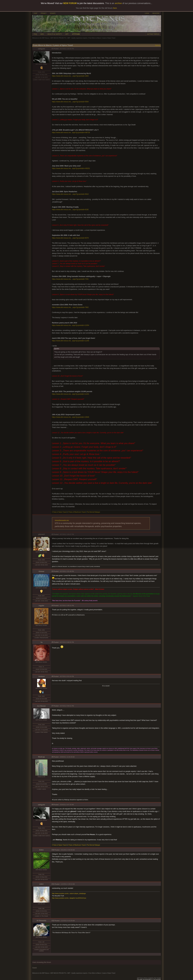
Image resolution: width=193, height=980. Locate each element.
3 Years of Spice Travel (59, 512)
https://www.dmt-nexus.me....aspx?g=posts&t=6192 (70, 210)
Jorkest (41, 676)
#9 (52, 805)
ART (67, 34)
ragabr (41, 606)
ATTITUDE (76, 34)
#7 (52, 706)
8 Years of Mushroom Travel (77, 512)
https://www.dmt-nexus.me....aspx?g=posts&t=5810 (70, 194)
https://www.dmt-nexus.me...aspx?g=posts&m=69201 (71, 168)
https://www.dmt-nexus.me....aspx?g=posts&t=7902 (70, 307)
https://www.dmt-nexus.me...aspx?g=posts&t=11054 (71, 325)
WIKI (42, 34)
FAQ (35, 34)
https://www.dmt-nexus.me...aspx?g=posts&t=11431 (71, 394)
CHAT (36, 13)
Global (41, 571)
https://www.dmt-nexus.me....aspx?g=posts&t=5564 (70, 102)
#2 (52, 534)
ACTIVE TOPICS (153, 34)
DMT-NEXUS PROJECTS (58, 38)
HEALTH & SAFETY (55, 34)
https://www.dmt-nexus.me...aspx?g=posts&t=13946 (71, 417)
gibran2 (41, 534)
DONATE (53, 13)
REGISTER (156, 13)
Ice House (41, 706)
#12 (53, 921)
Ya (41, 642)
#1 (52, 49)
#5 (52, 642)
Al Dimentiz (41, 921)
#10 (53, 850)
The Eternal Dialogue (93, 512)
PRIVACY (44, 13)
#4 (52, 605)
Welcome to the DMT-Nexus (41, 38)
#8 (52, 757)
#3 (52, 571)
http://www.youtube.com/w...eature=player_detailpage (69, 893)
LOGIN (147, 13)
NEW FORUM (70, 3)
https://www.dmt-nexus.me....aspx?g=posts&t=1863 (70, 76)
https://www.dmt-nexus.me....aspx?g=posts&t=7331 (70, 279)
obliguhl (41, 49)
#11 (53, 884)
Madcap (41, 757)
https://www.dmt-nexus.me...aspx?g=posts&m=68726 (71, 133)
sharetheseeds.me (62, 520)
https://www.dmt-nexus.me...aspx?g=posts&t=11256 (71, 341)
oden (41, 884)
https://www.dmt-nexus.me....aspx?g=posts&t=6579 (70, 238)
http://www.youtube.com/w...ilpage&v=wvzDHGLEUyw (69, 898)
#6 (52, 676)
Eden (41, 850)
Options (158, 45)
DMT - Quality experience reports (77, 38)
